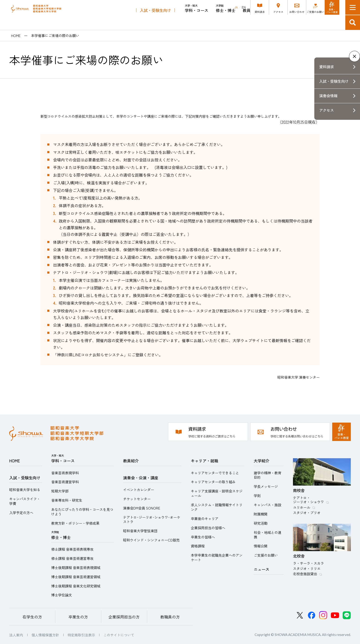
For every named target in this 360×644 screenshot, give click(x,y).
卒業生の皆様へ (203, 537)
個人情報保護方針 (45, 635)
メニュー (353, 7)
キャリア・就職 (322, 23)
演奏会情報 (328, 96)
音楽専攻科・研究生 (67, 500)
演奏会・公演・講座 (283, 23)
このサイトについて (119, 635)
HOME (16, 36)
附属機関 (261, 514)
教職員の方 (170, 617)
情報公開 (261, 546)
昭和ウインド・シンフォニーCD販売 (151, 540)
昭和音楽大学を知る (25, 489)
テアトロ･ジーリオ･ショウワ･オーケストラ (152, 519)
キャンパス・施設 (267, 505)
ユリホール (302, 507)
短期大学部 (60, 491)
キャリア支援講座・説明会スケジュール (217, 493)
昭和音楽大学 (49, 15)
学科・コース (197, 21)
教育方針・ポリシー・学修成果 (75, 523)
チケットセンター (137, 499)
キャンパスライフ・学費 (25, 501)
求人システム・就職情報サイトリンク (217, 507)
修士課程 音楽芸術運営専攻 (72, 558)
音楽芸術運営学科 (65, 482)
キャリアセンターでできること (215, 473)
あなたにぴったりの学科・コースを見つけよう (82, 512)
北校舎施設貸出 (305, 574)
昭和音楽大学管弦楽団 (140, 531)
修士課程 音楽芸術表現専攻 (72, 549)
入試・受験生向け (155, 23)
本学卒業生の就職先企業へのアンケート (217, 557)
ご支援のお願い (266, 555)
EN (244, 7)
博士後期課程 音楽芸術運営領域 (76, 577)
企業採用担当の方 (124, 617)
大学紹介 (262, 461)
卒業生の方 (78, 617)
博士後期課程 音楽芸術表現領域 (76, 567)
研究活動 (261, 523)
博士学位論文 (62, 595)
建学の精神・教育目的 (267, 475)
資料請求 (326, 67)
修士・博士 (226, 21)
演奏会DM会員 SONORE (142, 508)
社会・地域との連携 (267, 535)
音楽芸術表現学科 (65, 473)
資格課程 (198, 546)
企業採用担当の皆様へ (208, 528)
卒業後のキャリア (205, 518)
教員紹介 (250, 23)
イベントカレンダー (139, 489)
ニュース (262, 569)
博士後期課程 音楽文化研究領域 (76, 586)
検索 (353, 23)
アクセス (326, 110)
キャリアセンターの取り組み (213, 482)
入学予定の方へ (21, 512)
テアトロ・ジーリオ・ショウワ (308, 500)
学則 (257, 495)
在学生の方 (32, 617)
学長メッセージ (266, 486)
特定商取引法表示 (81, 635)
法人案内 (16, 635)
